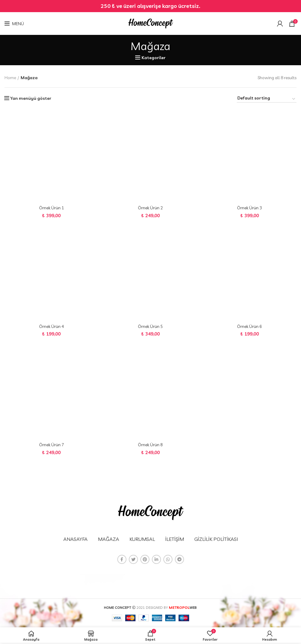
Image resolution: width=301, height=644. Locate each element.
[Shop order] (267, 99)
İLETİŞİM (175, 539)
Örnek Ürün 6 (250, 327)
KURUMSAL (142, 539)
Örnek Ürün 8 (150, 446)
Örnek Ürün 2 (150, 208)
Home (10, 78)
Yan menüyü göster (31, 98)
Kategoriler (154, 58)
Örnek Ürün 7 (51, 446)
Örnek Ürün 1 (51, 208)
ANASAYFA (75, 539)
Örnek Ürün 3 (250, 208)
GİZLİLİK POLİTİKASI (216, 539)
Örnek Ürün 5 (150, 327)
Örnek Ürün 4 (51, 327)
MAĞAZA (109, 539)
